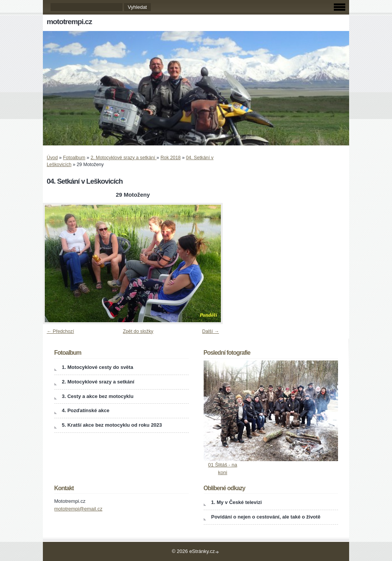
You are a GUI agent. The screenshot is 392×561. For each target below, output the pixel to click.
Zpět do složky (138, 331)
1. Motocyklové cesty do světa (98, 367)
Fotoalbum (74, 158)
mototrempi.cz (69, 22)
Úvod (52, 158)
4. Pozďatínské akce (86, 410)
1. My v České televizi (237, 502)
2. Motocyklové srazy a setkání (124, 158)
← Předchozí (60, 331)
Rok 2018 (171, 158)
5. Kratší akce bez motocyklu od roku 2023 (112, 425)
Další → (211, 331)
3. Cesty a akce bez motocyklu (98, 396)
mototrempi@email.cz (78, 509)
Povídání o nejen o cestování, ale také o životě (266, 517)
